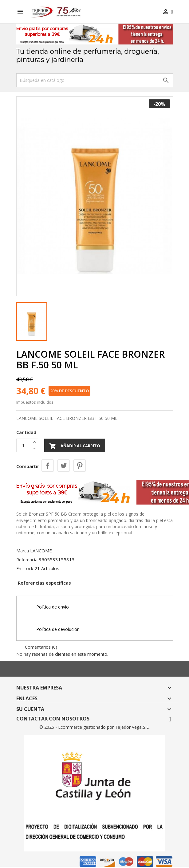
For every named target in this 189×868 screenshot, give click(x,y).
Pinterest (80, 466)
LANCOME (41, 551)
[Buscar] (95, 80)
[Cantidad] (24, 445)
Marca (23, 551)
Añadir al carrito (75, 446)
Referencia (27, 560)
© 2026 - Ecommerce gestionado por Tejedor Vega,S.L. (94, 727)
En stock (25, 568)
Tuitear (64, 466)
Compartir (48, 466)
